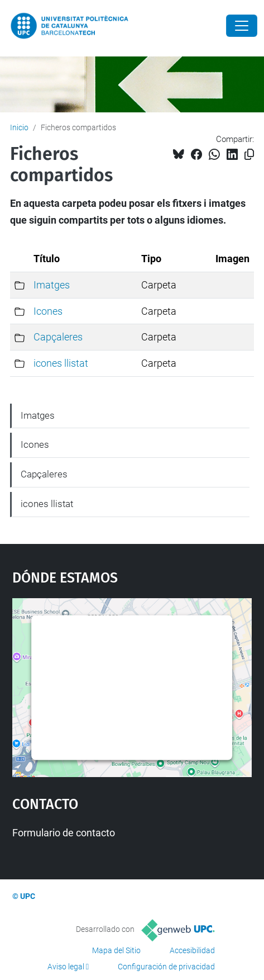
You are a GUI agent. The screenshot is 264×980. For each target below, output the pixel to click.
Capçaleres (58, 337)
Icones (48, 311)
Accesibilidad (192, 950)
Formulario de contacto (64, 833)
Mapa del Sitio (116, 950)
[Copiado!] (249, 155)
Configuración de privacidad (166, 967)
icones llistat (61, 363)
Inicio (19, 127)
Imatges (52, 285)
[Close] (242, 26)
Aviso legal (66, 967)
